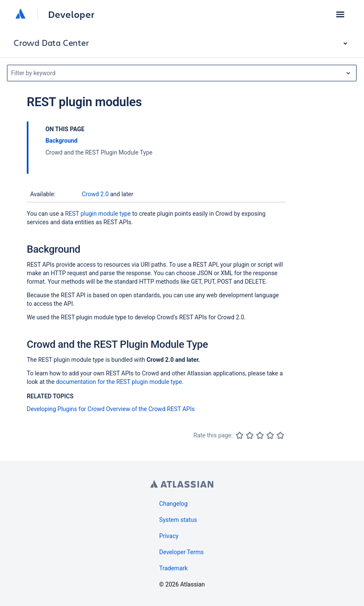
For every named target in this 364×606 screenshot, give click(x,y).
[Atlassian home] (20, 14)
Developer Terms (182, 552)
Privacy (169, 536)
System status (178, 520)
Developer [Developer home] (71, 14)
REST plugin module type (98, 214)
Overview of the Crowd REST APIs (151, 409)
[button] (340, 14)
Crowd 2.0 (95, 194)
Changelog (174, 504)
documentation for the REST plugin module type (119, 382)
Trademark (174, 568)
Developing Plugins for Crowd (66, 409)
